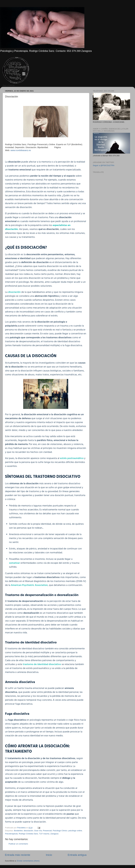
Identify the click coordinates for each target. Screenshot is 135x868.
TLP (41, 834)
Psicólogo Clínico (60, 831)
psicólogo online (75, 831)
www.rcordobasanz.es (21, 150)
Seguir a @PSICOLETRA (104, 165)
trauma (46, 834)
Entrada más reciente (18, 855)
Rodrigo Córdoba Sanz (28, 834)
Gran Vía (38, 831)
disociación (28, 831)
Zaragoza (54, 834)
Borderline (18, 831)
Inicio (49, 855)
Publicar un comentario (18, 844)
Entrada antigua (77, 855)
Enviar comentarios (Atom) (28, 861)
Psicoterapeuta (11, 834)
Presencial (47, 831)
